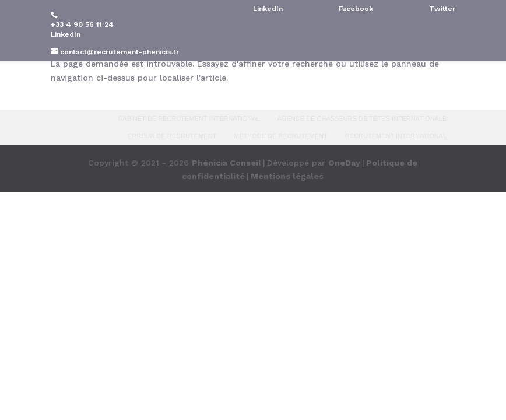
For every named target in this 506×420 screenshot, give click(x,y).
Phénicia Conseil (226, 163)
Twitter (442, 9)
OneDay (344, 163)
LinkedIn (66, 34)
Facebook (356, 9)
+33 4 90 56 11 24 (82, 24)
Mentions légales (287, 176)
